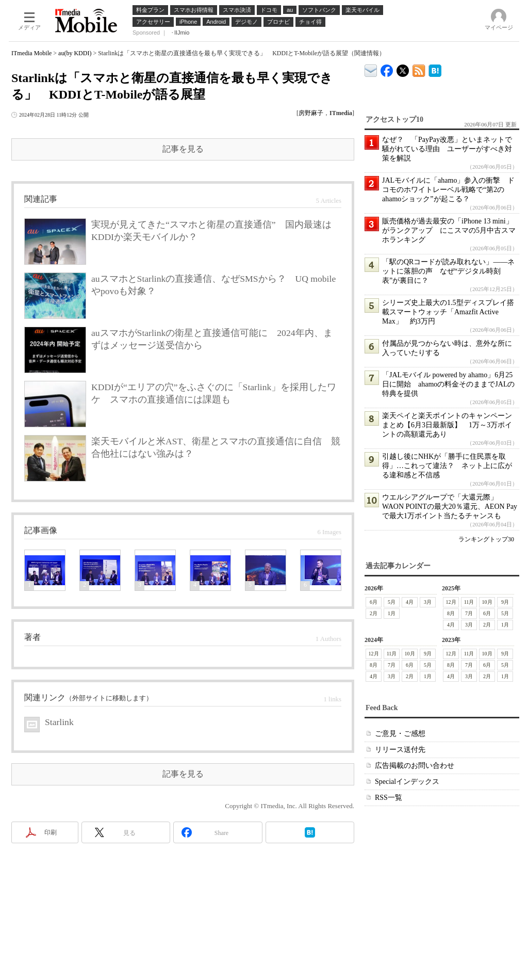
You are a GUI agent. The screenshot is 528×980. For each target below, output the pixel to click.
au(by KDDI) (75, 53)
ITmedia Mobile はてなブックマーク (435, 69)
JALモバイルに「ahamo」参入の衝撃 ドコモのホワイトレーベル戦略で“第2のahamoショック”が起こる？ (448, 190)
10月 (487, 602)
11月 (469, 602)
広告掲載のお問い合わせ (415, 766)
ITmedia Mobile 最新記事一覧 (419, 69)
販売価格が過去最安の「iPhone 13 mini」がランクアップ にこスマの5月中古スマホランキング (449, 230)
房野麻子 (311, 113)
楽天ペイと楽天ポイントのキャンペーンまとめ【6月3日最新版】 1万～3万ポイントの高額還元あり (447, 425)
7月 (469, 613)
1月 (392, 613)
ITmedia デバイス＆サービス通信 (371, 69)
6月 (374, 602)
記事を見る (183, 149)
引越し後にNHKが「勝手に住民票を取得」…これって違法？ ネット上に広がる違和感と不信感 (447, 466)
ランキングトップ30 (486, 539)
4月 (410, 602)
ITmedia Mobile (31, 53)
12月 (451, 602)
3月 (428, 602)
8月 (451, 613)
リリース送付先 (400, 750)
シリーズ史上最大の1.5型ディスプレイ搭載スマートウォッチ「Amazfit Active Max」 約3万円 (448, 312)
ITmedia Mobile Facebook (387, 68)
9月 (505, 602)
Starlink (59, 722)
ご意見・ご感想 (400, 734)
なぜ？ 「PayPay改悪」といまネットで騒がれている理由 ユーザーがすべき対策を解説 (447, 149)
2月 (374, 613)
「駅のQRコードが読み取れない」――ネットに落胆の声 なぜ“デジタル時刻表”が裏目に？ (448, 271)
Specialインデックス (407, 782)
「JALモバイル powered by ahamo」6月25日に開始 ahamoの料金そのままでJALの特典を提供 (448, 384)
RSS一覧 (389, 798)
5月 (392, 602)
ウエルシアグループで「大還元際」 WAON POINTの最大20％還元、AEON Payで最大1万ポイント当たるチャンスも (450, 507)
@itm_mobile (403, 68)
